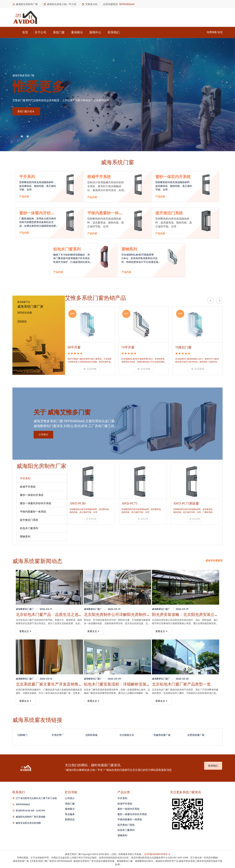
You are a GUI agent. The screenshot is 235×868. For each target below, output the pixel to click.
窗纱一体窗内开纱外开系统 (132, 814)
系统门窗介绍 (26, 111)
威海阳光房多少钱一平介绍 (60, 4)
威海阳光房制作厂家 (25, 4)
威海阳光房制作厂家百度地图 (31, 816)
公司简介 (43, 434)
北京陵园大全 (127, 734)
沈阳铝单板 (91, 734)
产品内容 (24, 197)
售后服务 (70, 814)
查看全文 (25, 631)
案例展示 (77, 32)
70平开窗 (128, 347)
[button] (16, 136)
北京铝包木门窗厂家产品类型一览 (181, 684)
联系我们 (114, 32)
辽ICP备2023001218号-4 (157, 854)
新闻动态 (70, 819)
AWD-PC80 (78, 502)
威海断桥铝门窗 (24, 608)
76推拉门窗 (183, 347)
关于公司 (40, 32)
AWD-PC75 (129, 502)
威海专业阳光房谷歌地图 (28, 822)
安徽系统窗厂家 (162, 734)
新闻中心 (95, 32)
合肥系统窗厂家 (196, 734)
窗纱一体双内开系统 (173, 177)
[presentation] (210, 300)
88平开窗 (74, 347)
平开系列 (27, 177)
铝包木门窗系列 (67, 249)
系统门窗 (59, 32)
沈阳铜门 (22, 734)
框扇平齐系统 (99, 177)
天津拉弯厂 (58, 734)
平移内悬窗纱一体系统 (130, 819)
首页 (25, 32)
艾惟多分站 (90, 4)
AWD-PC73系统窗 (186, 502)
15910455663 (23, 804)
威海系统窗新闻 (214, 560)
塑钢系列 (129, 249)
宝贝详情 (90, 368)
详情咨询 (22, 321)
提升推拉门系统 (169, 213)
